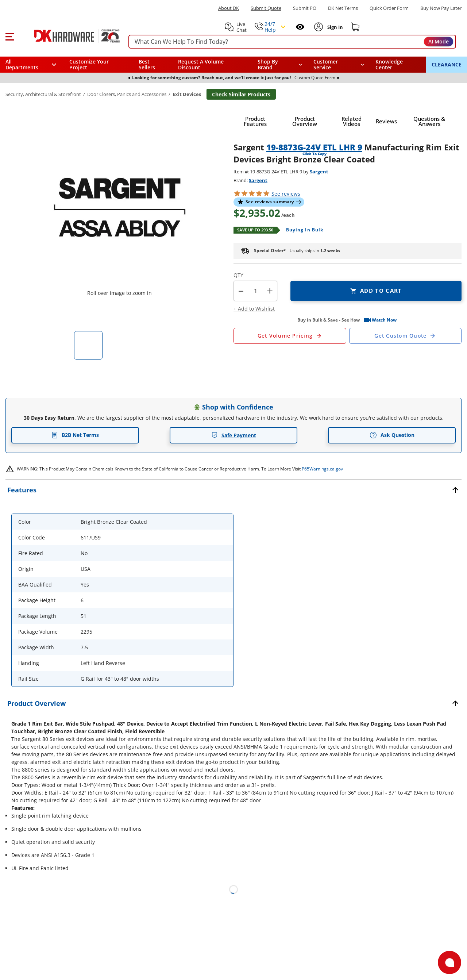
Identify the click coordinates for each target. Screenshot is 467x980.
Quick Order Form (389, 8)
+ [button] (270, 291)
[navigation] (339, 65)
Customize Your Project (89, 64)
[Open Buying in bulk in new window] (302, 230)
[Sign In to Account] (334, 27)
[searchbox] (292, 42)
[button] (10, 36)
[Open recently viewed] (300, 27)
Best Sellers (147, 64)
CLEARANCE (447, 64)
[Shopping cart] (355, 27)
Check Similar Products (241, 94)
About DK (229, 8)
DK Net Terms (343, 8)
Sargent (319, 172)
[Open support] (449, 962)
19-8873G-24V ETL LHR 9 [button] (314, 147)
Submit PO (305, 8)
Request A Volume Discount (201, 64)
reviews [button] (286, 194)
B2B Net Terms (75, 435)
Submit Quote (266, 8)
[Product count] (255, 291)
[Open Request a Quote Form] (290, 336)
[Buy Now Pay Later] (441, 8)
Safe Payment (234, 435)
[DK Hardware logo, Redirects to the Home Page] (69, 36)
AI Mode (439, 41)
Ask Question (392, 435)
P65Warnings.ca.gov (322, 469)
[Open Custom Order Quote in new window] (406, 336)
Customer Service (326, 65)
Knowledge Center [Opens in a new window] (389, 64)
